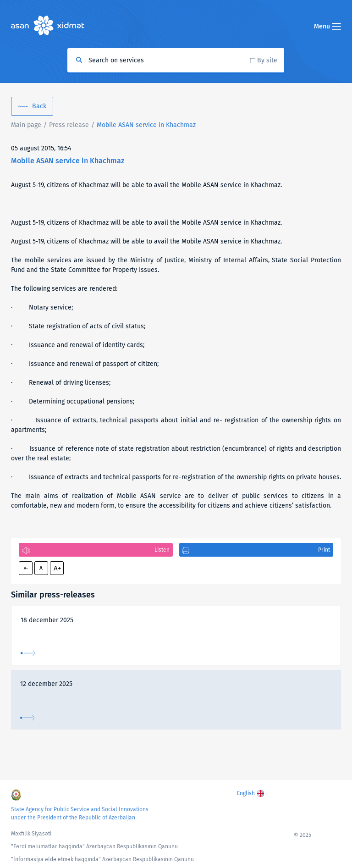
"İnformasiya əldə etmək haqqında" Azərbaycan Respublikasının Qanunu (102, 859)
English (246, 793)
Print (324, 550)
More (28, 653)
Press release (69, 125)
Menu (327, 26)
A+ (57, 568)
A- (26, 568)
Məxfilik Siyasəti (31, 834)
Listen (162, 550)
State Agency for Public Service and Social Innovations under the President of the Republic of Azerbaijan (80, 813)
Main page (26, 125)
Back (39, 106)
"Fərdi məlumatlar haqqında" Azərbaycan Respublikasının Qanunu (94, 846)
